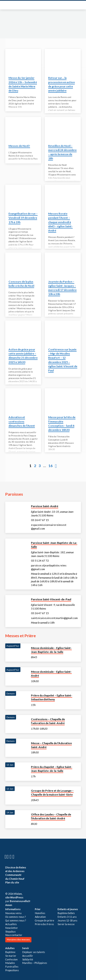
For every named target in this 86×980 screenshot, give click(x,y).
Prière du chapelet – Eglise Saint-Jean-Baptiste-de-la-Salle (52, 769)
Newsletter (12, 928)
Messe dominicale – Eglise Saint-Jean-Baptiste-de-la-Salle (51, 650)
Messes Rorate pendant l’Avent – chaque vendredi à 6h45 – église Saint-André (60, 222)
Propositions (12, 970)
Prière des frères (44, 924)
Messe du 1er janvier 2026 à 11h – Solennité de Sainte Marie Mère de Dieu (23, 84)
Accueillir (28, 956)
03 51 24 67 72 (40, 561)
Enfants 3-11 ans (67, 917)
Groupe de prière (44, 921)
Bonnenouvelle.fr (20, 901)
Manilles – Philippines (35, 963)
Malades (10, 963)
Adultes (10, 948)
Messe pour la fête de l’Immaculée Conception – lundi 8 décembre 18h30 (62, 423)
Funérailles (12, 967)
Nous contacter (14, 935)
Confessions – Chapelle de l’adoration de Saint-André (48, 721)
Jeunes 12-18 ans (67, 921)
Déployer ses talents (34, 952)
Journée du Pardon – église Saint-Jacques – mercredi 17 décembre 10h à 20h (62, 288)
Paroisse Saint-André (45, 506)
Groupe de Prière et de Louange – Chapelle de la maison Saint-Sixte (52, 793)
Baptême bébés (66, 913)
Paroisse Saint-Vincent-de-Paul (51, 599)
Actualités (11, 924)
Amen (9, 905)
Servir (26, 948)
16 (50, 466)
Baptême (10, 952)
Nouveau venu (13, 913)
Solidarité (28, 959)
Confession (11, 959)
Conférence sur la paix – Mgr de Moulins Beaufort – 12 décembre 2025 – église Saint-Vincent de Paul (63, 360)
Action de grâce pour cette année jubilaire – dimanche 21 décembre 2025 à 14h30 (23, 356)
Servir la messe (66, 924)
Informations (13, 909)
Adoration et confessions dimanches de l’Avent (22, 421)
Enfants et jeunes (68, 909)
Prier (38, 909)
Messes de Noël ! (19, 146)
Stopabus (10, 932)
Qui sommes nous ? (16, 921)
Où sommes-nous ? (15, 917)
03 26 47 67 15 (40, 520)
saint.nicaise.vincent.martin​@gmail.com (54, 618)
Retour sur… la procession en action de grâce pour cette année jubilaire (61, 84)
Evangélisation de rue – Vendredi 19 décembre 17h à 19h (23, 218)
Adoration (40, 917)
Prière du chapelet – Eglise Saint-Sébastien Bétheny (52, 697)
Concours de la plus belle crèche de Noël (21, 284)
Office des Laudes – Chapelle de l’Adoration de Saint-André (51, 816)
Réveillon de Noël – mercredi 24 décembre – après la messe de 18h (62, 152)
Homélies (40, 913)
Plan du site (12, 882)
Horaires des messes (18, 939)
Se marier (11, 956)
